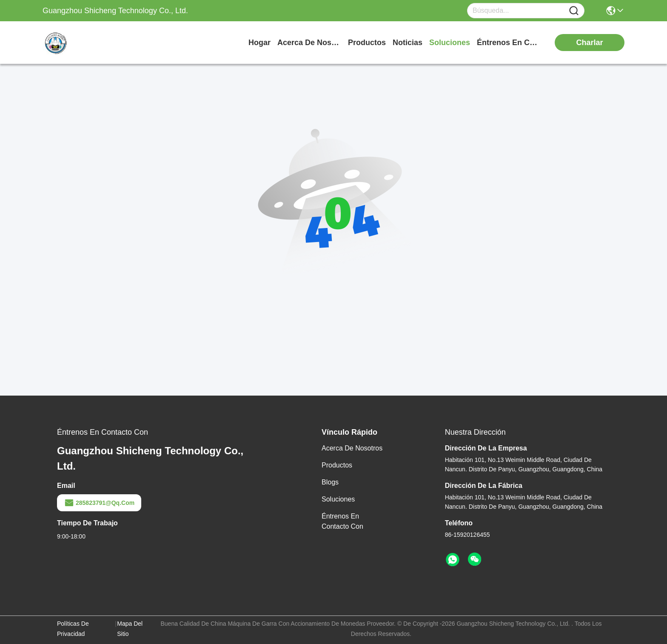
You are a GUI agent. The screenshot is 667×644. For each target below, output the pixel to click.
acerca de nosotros (309, 43)
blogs (330, 482)
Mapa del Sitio (130, 629)
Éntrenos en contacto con (509, 43)
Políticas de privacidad (73, 629)
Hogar (259, 43)
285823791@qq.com (99, 503)
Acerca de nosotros (352, 448)
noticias (408, 43)
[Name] (574, 11)
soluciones (450, 43)
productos (367, 43)
